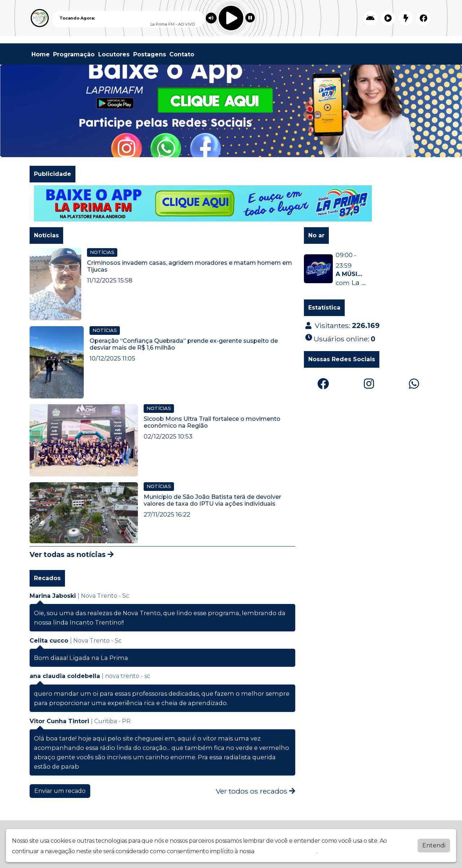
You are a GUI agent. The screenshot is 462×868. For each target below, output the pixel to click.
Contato (182, 54)
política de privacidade (286, 851)
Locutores (114, 54)
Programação (74, 54)
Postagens (150, 54)
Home (41, 54)
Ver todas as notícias (72, 554)
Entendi (434, 845)
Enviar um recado (60, 791)
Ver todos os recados (256, 791)
